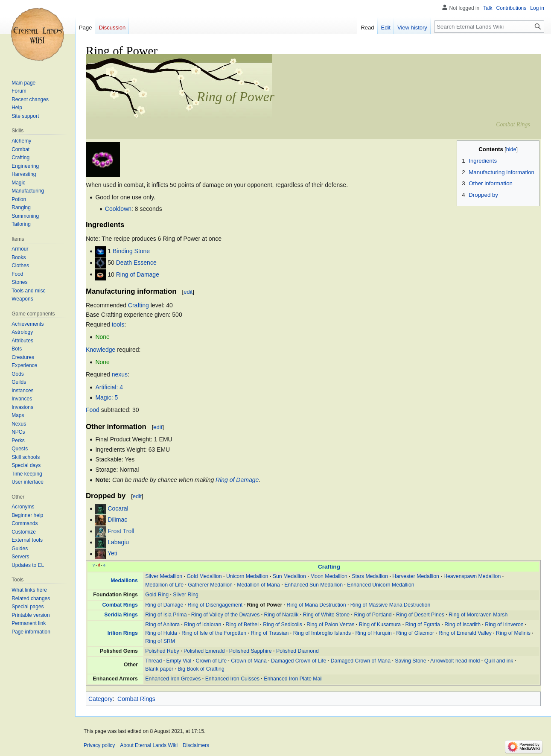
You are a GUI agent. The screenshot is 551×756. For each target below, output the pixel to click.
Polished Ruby (162, 651)
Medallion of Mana (258, 585)
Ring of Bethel (242, 625)
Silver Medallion (164, 576)
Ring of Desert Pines (420, 615)
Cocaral (118, 508)
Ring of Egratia (423, 625)
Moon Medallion (329, 576)
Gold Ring (157, 595)
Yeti (112, 554)
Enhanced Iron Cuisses (232, 679)
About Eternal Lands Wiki (149, 745)
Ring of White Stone (327, 615)
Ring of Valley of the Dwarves (226, 615)
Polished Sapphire (251, 651)
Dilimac (117, 520)
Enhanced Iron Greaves (173, 679)
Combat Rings (120, 605)
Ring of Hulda (161, 633)
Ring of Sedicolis (283, 625)
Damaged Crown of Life (299, 661)
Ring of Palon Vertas (330, 625)
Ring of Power (265, 605)
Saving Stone (410, 661)
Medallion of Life (164, 585)
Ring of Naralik (281, 615)
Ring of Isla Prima (166, 615)
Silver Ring (186, 595)
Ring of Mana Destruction (316, 605)
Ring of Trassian (270, 633)
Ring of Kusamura (380, 625)
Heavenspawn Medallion (472, 576)
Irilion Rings (123, 633)
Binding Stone (131, 251)
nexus (120, 374)
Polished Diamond (297, 651)
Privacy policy (99, 745)
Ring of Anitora (162, 625)
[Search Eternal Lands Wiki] (489, 27)
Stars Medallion (370, 576)
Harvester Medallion (416, 576)
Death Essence (136, 263)
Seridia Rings (121, 615)
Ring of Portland (373, 615)
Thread (153, 661)
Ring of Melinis (513, 633)
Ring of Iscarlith (462, 625)
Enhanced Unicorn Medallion (380, 585)
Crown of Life (211, 661)
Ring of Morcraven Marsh (478, 615)
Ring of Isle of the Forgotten (214, 633)
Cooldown (118, 209)
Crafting (138, 305)
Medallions (124, 581)
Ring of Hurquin (373, 633)
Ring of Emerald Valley (465, 633)
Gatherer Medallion (210, 585)
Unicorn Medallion (247, 576)
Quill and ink (499, 661)
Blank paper (159, 669)
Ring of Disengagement (215, 605)
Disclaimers (196, 745)
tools (118, 324)
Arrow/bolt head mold (455, 661)
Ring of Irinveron (504, 625)
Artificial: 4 (109, 387)
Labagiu (118, 542)
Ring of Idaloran (203, 625)
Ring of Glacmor (415, 633)
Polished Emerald (204, 651)
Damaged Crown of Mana (361, 661)
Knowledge (101, 350)
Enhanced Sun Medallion (313, 585)
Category (101, 699)
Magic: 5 (106, 397)
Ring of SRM (160, 641)
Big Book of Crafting (201, 669)
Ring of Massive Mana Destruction (391, 605)
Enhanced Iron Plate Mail (293, 679)
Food (93, 410)
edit (188, 292)
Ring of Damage (138, 274)
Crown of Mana (249, 661)
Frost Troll (121, 531)
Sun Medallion (289, 576)
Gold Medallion (204, 576)
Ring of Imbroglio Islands (322, 633)
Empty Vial (179, 661)
